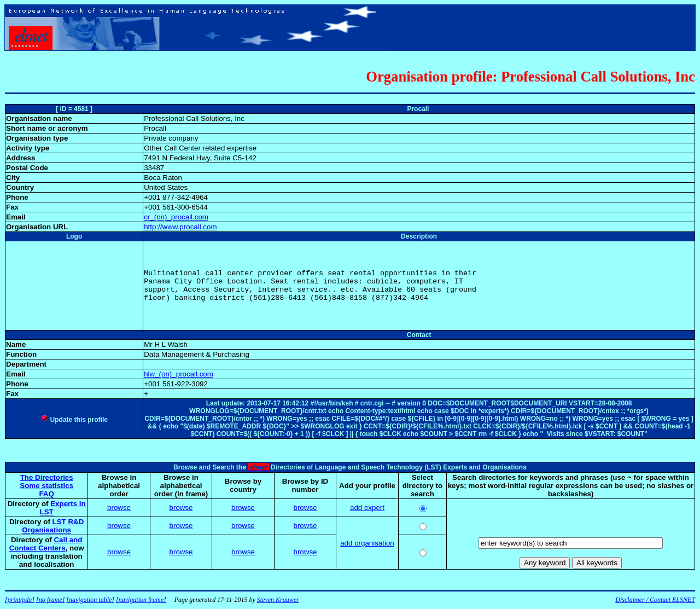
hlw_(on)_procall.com (179, 374)
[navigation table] (90, 600)
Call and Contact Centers (46, 544)
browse (119, 507)
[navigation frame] (141, 600)
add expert (367, 507)
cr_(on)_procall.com (176, 217)
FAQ (46, 494)
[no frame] (50, 600)
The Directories (47, 477)
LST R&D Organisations (53, 526)
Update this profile (74, 420)
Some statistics (46, 486)
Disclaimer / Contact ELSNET (655, 600)
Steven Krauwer (278, 600)
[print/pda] (20, 600)
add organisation (367, 543)
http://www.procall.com (180, 227)
